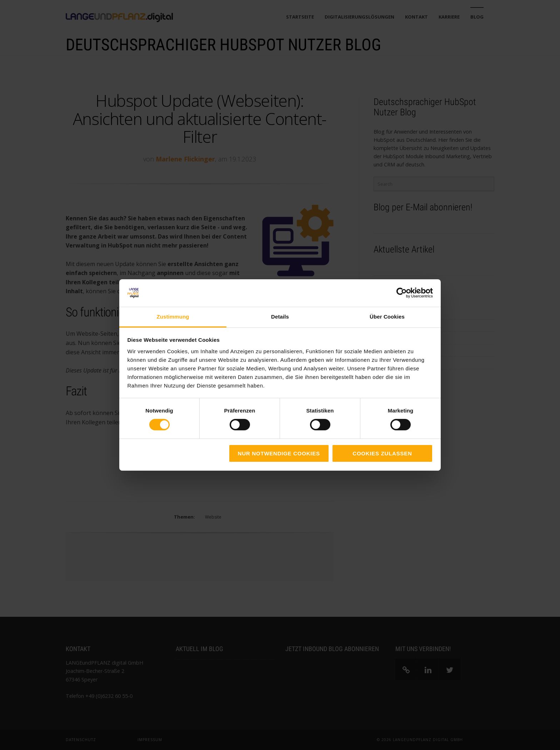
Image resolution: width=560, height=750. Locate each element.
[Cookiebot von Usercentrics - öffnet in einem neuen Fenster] (402, 293)
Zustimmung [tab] (173, 317)
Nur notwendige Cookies (279, 453)
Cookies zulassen (382, 453)
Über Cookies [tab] (387, 317)
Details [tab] (280, 317)
